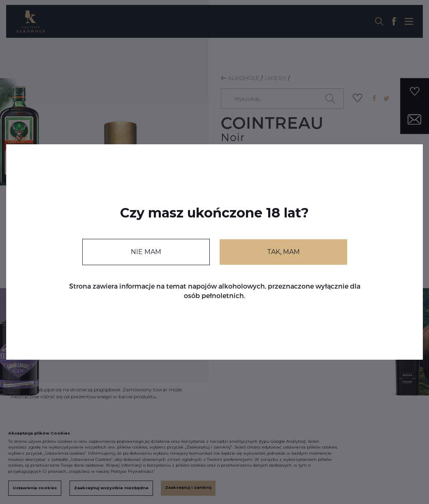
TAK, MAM (283, 252)
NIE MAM (146, 252)
